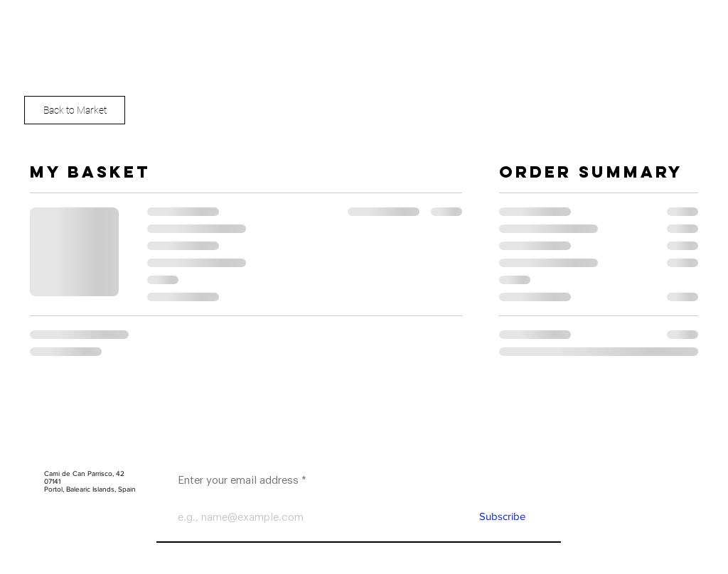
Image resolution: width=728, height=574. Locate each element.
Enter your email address (238, 481)
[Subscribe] (502, 516)
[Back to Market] (75, 110)
